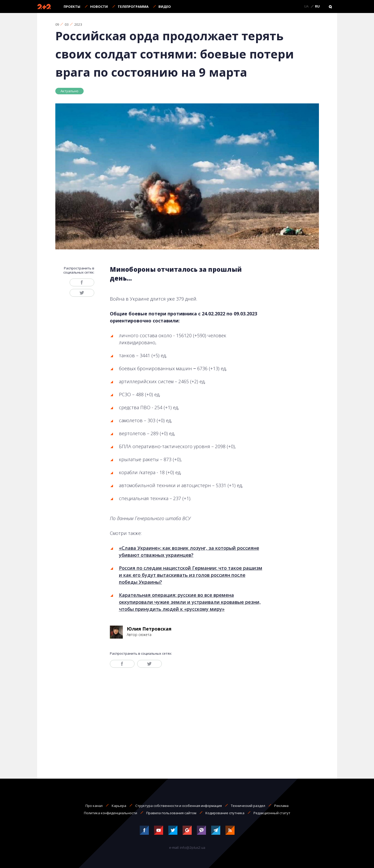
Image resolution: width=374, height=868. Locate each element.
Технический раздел (248, 806)
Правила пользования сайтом (171, 813)
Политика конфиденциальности (111, 813)
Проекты (72, 6)
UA (306, 6)
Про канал (94, 806)
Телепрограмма (133, 6)
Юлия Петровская (149, 629)
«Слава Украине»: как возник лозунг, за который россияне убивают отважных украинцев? (189, 551)
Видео (165, 6)
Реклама (281, 806)
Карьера (119, 806)
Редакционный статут (272, 813)
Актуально (70, 91)
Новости (99, 6)
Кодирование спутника (225, 813)
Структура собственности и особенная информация (179, 806)
